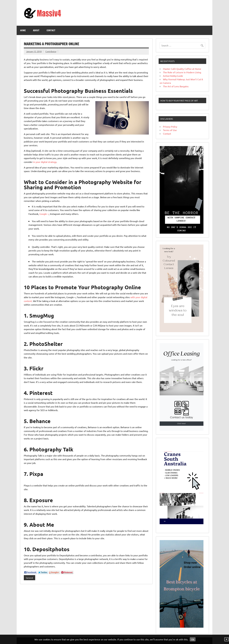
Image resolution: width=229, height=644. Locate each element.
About (36, 30)
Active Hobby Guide (173, 76)
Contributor (51, 51)
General (29, 578)
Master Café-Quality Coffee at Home (182, 69)
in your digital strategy (45, 162)
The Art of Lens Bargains (176, 86)
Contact (51, 30)
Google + (44, 214)
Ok (193, 639)
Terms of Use (170, 130)
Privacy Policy (170, 127)
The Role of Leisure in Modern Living (182, 72)
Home (23, 30)
